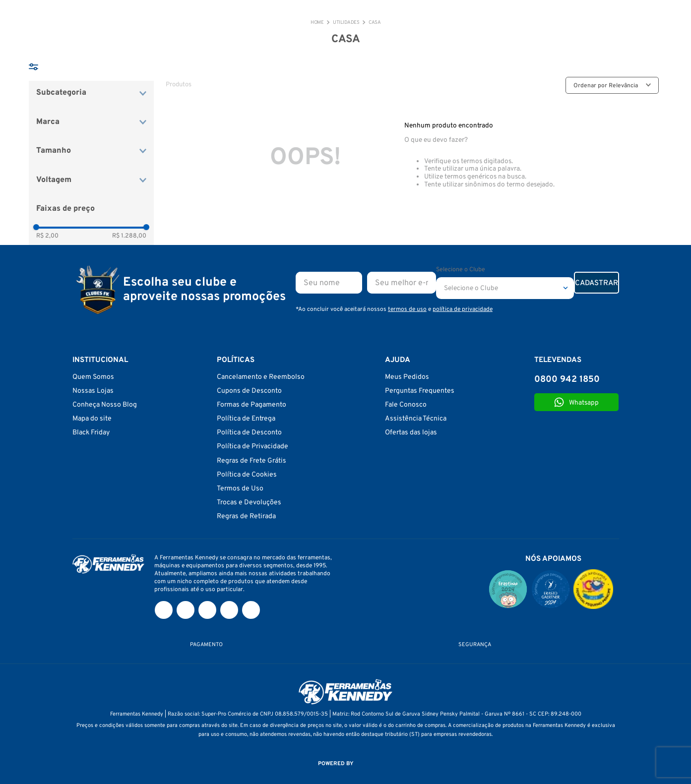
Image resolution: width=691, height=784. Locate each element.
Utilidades (346, 23)
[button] (91, 93)
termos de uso (407, 309)
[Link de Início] (317, 23)
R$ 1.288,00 (129, 236)
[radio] (525, 85)
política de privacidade (463, 309)
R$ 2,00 (47, 236)
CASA (375, 23)
